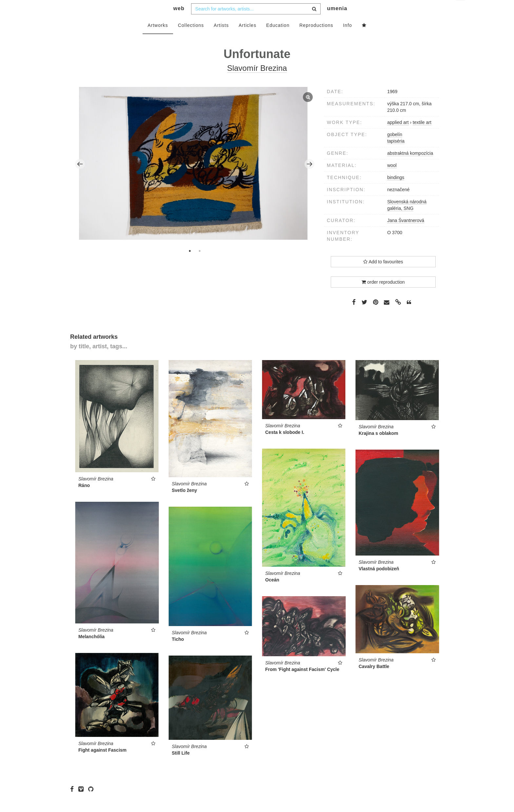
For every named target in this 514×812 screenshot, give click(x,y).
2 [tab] (200, 264)
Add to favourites (383, 275)
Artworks (158, 38)
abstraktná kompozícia (410, 166)
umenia (337, 21)
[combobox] (256, 22)
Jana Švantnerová (406, 233)
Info (347, 38)
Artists (221, 38)
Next (309, 177)
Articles (247, 38)
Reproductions (316, 38)
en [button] (461, 10)
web (179, 21)
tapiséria (396, 154)
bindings (396, 191)
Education (278, 38)
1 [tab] (190, 264)
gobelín (395, 148)
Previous (80, 177)
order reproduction (383, 295)
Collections (191, 38)
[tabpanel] (195, 177)
